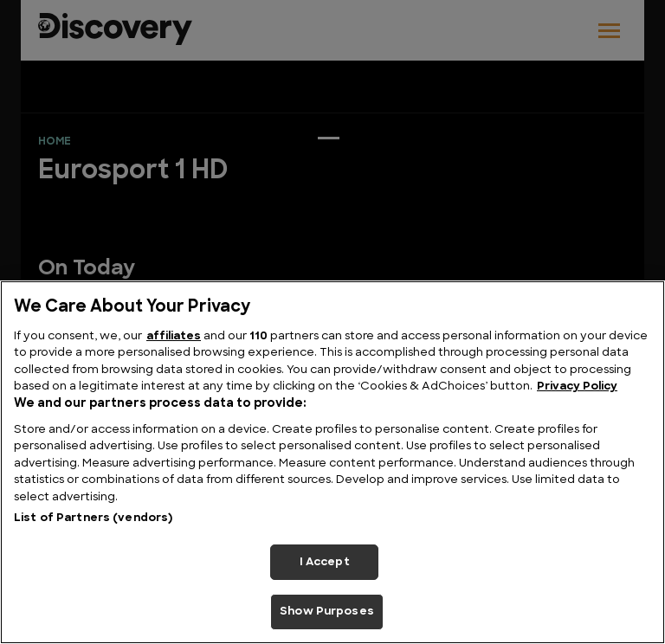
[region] (332, 462)
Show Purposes (327, 612)
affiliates (174, 336)
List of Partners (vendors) (93, 518)
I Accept (325, 562)
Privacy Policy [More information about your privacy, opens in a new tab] (577, 386)
